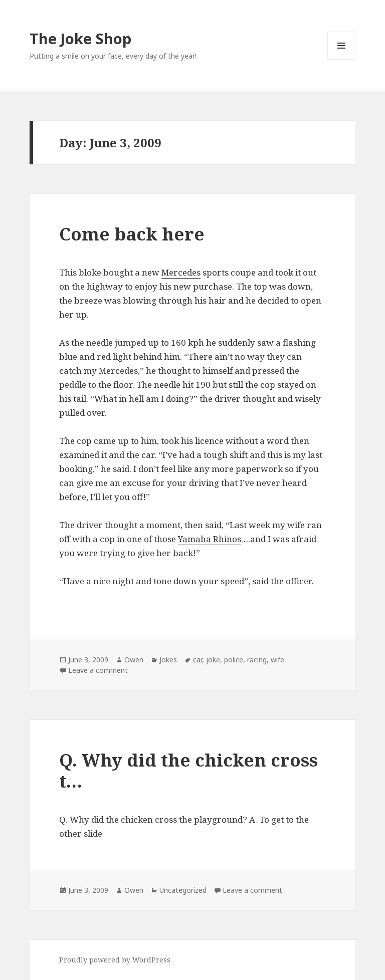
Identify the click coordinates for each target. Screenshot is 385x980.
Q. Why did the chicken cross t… (188, 770)
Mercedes (181, 272)
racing (257, 660)
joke (213, 660)
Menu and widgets (342, 59)
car (198, 660)
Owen (134, 660)
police (234, 660)
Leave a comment (98, 670)
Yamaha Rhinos (210, 539)
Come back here (132, 234)
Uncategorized (183, 890)
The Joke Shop (80, 38)
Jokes (168, 660)
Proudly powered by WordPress (115, 960)
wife (277, 660)
